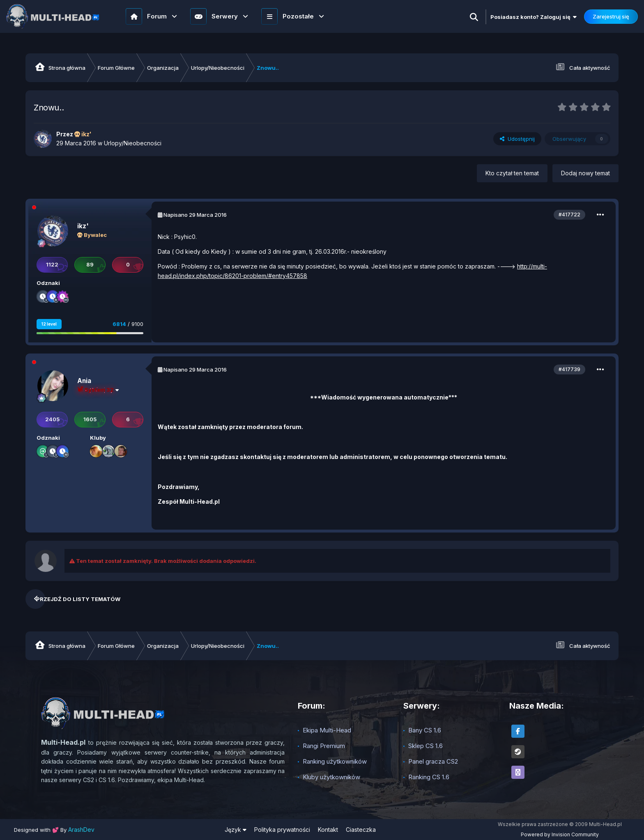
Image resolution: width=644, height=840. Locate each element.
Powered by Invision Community (560, 834)
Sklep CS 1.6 (425, 746)
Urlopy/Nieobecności (133, 143)
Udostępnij (517, 139)
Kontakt (328, 830)
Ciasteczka (361, 830)
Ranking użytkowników (335, 761)
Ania (84, 381)
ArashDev (81, 830)
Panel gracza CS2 (433, 761)
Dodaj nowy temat (585, 173)
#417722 (569, 215)
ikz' (83, 226)
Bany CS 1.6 (425, 730)
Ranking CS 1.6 (429, 777)
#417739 (569, 369)
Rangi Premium (324, 746)
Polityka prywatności (282, 830)
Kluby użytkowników (331, 777)
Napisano (195, 215)
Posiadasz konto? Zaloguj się (534, 17)
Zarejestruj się (611, 16)
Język (236, 830)
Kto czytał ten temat (512, 173)
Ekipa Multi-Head (327, 730)
